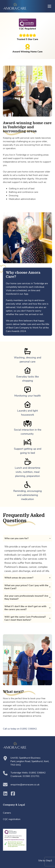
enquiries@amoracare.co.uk (21, 784)
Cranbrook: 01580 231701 (25, 776)
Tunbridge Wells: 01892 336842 (28, 772)
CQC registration (12, 819)
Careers (7, 813)
